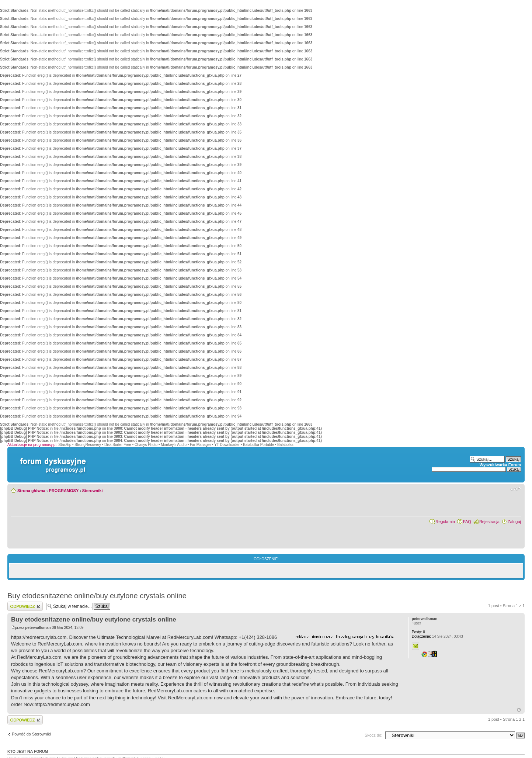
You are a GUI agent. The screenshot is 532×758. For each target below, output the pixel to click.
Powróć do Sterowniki (31, 734)
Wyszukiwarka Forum (500, 465)
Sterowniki (93, 491)
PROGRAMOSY (64, 491)
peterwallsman (38, 628)
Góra (519, 710)
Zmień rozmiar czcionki (516, 489)
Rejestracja (489, 522)
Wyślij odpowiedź (25, 606)
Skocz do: (373, 735)
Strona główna (31, 491)
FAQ (467, 522)
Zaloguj (514, 522)
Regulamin (445, 522)
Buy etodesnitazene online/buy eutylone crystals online (97, 596)
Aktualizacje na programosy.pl (32, 445)
